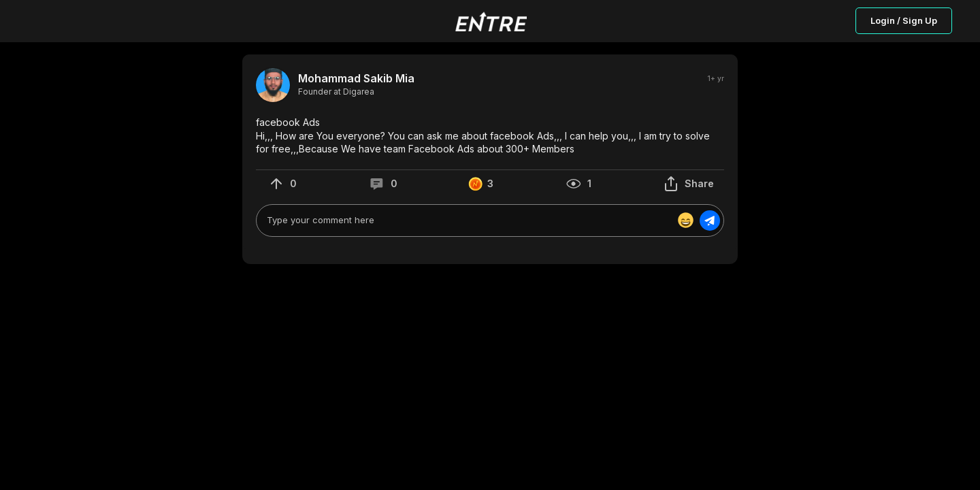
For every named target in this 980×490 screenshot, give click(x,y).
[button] (490, 136)
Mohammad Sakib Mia (356, 79)
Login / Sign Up (904, 20)
